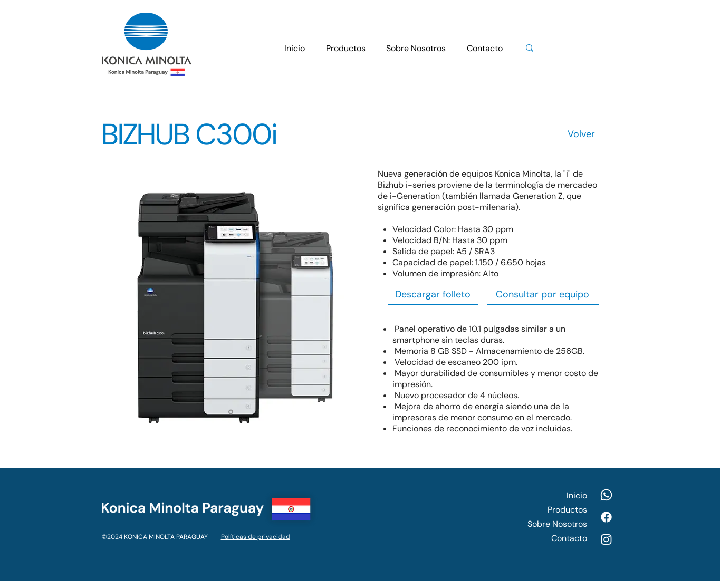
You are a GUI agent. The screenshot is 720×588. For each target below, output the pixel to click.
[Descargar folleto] (433, 295)
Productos (567, 510)
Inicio (577, 495)
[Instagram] (606, 539)
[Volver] (581, 134)
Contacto (569, 538)
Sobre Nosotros (557, 524)
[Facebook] (606, 517)
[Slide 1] (231, 412)
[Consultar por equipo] (543, 295)
